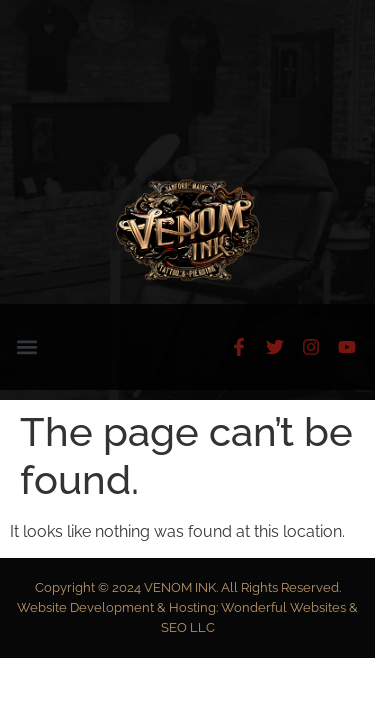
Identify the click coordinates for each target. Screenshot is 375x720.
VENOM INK (180, 587)
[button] (26, 347)
